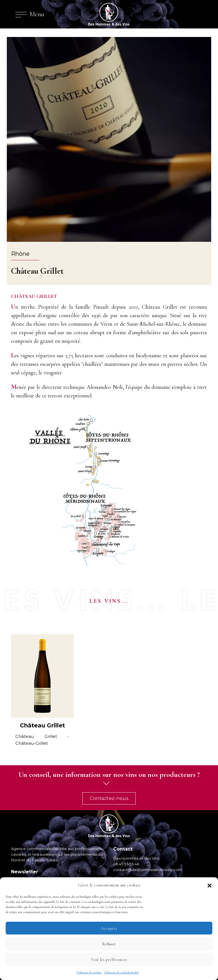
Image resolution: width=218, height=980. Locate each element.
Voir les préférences (109, 960)
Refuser (109, 944)
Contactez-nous (109, 798)
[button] (209, 885)
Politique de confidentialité (122, 972)
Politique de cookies (89, 972)
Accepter (109, 928)
